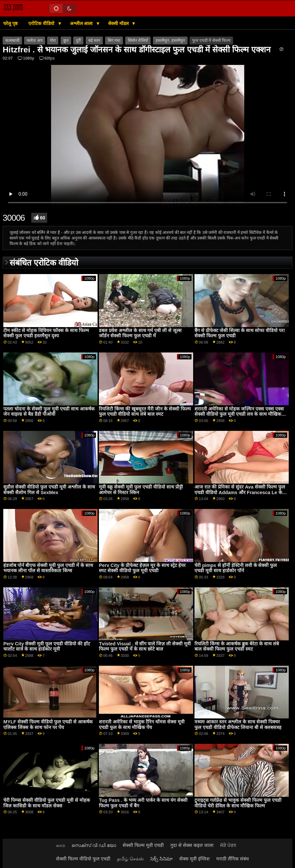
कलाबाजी (12, 41)
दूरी (78, 41)
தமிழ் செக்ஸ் (130, 859)
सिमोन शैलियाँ (138, 41)
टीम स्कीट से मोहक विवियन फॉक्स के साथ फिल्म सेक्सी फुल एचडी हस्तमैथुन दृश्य (46, 333)
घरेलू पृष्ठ (10, 23)
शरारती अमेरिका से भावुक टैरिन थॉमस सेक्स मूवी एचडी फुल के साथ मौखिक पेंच (142, 725)
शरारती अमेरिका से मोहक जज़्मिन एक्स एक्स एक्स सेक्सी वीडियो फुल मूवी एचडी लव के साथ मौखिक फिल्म (239, 414)
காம (60, 845)
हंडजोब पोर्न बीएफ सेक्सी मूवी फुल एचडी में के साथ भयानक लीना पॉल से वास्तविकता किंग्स (48, 568)
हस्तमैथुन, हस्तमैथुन (170, 41)
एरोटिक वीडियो (42, 23)
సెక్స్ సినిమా (162, 859)
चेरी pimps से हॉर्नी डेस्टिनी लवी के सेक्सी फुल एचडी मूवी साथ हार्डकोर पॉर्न (236, 568)
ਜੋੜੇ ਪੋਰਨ (228, 845)
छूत (66, 41)
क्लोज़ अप (34, 41)
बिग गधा (114, 41)
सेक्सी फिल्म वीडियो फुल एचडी (83, 859)
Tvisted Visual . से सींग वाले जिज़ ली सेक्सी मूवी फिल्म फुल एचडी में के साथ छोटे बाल (145, 646)
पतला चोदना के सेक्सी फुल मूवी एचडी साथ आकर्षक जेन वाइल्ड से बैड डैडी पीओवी (49, 412)
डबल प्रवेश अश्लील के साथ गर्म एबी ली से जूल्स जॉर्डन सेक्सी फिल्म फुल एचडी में (140, 333)
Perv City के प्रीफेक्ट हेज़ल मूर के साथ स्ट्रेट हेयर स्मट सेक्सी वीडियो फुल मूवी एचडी (142, 568)
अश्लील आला (82, 23)
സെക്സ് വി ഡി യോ (94, 845)
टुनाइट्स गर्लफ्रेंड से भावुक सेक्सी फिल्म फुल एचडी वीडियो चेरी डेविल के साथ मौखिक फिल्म (238, 803)
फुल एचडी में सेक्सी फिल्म (211, 41)
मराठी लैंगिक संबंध (233, 859)
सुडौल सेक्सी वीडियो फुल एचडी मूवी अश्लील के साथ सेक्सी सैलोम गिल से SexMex (49, 490)
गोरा (53, 41)
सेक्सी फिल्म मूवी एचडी (143, 845)
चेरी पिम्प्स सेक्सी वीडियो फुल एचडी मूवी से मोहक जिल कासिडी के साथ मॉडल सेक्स (47, 803)
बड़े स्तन (94, 41)
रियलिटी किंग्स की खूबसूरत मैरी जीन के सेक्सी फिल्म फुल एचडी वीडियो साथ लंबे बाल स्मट (145, 412)
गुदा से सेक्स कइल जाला (192, 845)
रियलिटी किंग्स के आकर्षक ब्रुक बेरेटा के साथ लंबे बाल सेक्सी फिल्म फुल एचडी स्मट (237, 646)
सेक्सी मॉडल (119, 23)
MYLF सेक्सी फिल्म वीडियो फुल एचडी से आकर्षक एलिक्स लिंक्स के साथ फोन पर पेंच (48, 725)
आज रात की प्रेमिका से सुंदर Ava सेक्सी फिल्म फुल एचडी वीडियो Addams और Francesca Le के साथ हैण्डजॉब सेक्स (240, 492)
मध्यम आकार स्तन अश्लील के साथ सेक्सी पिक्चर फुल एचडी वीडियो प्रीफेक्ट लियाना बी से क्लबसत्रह (238, 725)
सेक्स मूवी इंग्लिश (194, 859)
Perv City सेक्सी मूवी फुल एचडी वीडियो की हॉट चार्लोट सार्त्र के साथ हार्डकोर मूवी (47, 646)
